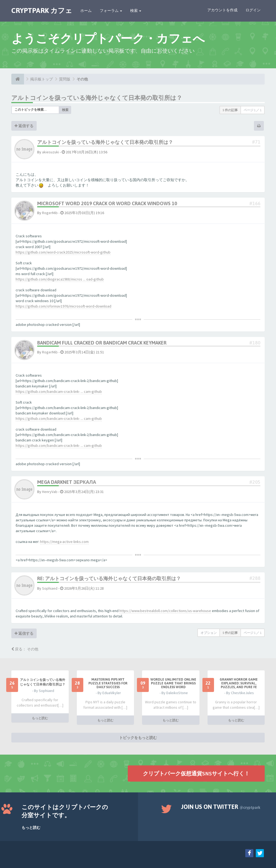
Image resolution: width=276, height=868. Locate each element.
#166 (255, 203)
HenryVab (50, 492)
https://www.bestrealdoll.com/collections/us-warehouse (165, 611)
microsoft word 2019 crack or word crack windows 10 (107, 203)
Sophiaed (50, 588)
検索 (136, 11)
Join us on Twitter (221, 807)
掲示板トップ (42, 79)
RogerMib (50, 213)
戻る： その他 (25, 649)
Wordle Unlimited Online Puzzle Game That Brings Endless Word (173, 683)
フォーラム (111, 11)
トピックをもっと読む (138, 738)
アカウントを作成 (222, 10)
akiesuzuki (51, 152)
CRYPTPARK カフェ (42, 11)
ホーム (86, 11)
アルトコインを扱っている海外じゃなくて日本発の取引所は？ (97, 98)
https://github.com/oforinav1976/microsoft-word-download (63, 306)
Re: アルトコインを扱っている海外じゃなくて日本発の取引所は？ (109, 578)
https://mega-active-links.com (64, 542)
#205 (255, 482)
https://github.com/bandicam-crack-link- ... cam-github (59, 391)
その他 (82, 79)
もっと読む (40, 718)
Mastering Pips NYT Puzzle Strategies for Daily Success (108, 683)
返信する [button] (24, 126)
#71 (256, 142)
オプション (209, 633)
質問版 (65, 79)
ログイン (253, 10)
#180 (255, 343)
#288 (255, 578)
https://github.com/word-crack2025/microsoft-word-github (63, 252)
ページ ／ (253, 110)
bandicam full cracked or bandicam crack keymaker (102, 343)
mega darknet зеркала (67, 482)
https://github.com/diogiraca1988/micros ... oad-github (60, 279)
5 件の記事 (230, 110)
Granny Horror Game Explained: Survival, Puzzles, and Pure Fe (239, 683)
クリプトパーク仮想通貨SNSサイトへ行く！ (196, 773)
